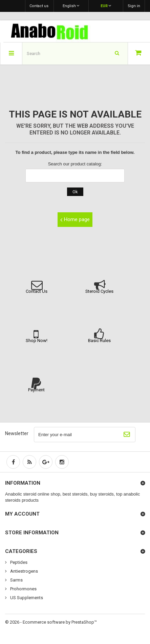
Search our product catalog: (75, 164)
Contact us (39, 6)
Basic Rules (99, 341)
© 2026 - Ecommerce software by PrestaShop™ (51, 622)
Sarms (16, 580)
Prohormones (23, 589)
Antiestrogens (24, 571)
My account (22, 514)
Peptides (18, 562)
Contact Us (37, 291)
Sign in (134, 6)
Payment (36, 390)
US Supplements (26, 598)
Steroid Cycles (99, 291)
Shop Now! (37, 341)
